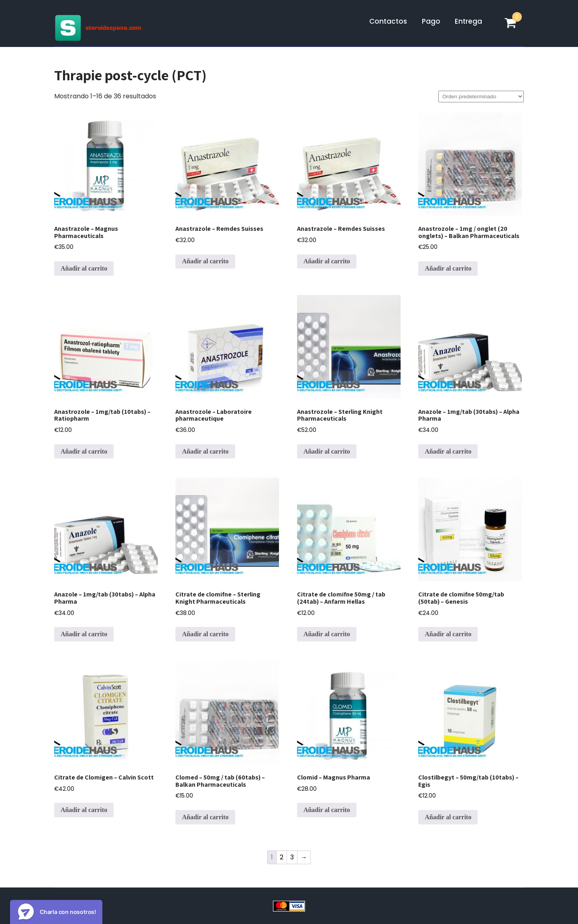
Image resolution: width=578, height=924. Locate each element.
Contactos (388, 21)
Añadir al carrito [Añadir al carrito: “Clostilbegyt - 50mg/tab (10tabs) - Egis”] (448, 817)
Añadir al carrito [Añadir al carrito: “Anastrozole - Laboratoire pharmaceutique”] (205, 451)
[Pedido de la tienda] (481, 97)
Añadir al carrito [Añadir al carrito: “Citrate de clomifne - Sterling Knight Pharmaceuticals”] (205, 634)
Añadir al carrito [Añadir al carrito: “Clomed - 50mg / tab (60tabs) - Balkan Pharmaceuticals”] (205, 817)
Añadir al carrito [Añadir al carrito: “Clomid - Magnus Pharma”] (327, 810)
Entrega (468, 21)
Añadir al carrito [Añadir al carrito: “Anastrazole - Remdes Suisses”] (205, 261)
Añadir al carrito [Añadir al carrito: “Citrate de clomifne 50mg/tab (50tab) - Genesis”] (448, 634)
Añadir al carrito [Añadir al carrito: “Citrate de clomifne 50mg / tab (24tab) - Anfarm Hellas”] (327, 634)
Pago (431, 21)
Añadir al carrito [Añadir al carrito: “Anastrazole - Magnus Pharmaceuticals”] (84, 268)
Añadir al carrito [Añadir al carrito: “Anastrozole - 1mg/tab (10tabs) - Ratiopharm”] (84, 451)
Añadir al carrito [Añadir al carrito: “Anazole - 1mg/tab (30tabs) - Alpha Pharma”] (448, 451)
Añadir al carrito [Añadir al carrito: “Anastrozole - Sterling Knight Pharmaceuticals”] (327, 451)
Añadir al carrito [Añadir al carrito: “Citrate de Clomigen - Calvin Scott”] (84, 810)
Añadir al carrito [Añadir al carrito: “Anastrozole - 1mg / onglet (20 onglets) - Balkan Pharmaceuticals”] (448, 268)
